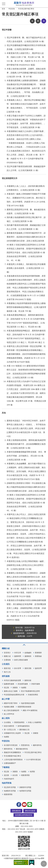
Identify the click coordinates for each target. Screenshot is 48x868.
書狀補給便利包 (22, 749)
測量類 (15, 688)
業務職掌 (38, 653)
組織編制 (28, 653)
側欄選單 (4, 4)
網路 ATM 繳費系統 (30, 710)
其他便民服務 (23, 684)
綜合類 (15, 775)
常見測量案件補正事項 (12, 756)
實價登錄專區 (19, 722)
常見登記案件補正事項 (26, 9)
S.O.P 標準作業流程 (33, 760)
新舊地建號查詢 (24, 726)
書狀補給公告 (24, 729)
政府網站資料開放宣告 (24, 815)
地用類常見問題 (25, 791)
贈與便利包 (8, 749)
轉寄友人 (38, 21)
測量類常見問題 (25, 787)
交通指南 (7, 660)
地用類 (32, 771)
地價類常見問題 (10, 791)
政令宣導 (18, 668)
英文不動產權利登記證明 (30, 691)
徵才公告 (7, 672)
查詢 (44, 4)
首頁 (3, 9)
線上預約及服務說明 (12, 710)
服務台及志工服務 (11, 691)
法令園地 (7, 722)
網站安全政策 (30, 811)
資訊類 (6, 775)
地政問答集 (7, 783)
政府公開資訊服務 (21, 660)
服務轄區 (28, 656)
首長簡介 (7, 653)
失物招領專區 (33, 695)
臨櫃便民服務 (9, 684)
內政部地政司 (9, 779)
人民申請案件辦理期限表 (13, 760)
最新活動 (28, 668)
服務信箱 (28, 680)
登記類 (6, 688)
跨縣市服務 (36, 684)
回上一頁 (32, 21)
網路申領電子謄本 (11, 703)
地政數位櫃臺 (9, 707)
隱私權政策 (16, 811)
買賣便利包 (25, 745)
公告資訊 (6, 664)
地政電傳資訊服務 (28, 703)
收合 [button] (24, 645)
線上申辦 (6, 699)
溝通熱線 (38, 656)
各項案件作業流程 (11, 745)
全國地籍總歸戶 (10, 763)
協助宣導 (38, 668)
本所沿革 (18, 653)
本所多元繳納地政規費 (12, 680)
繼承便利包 (37, 745)
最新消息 (7, 668)
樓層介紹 (7, 656)
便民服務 (6, 676)
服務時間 (18, 656)
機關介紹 (6, 648)
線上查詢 (6, 718)
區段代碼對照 (9, 726)
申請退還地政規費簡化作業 (14, 695)
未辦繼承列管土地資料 (12, 733)
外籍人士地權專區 (35, 722)
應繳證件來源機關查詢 (12, 752)
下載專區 (6, 767)
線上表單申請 (9, 714)
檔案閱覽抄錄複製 (24, 707)
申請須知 (12, 9)
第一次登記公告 (10, 729)
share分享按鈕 (44, 21)
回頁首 (44, 864)
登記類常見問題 (10, 787)
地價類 (24, 688)
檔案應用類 (25, 775)
